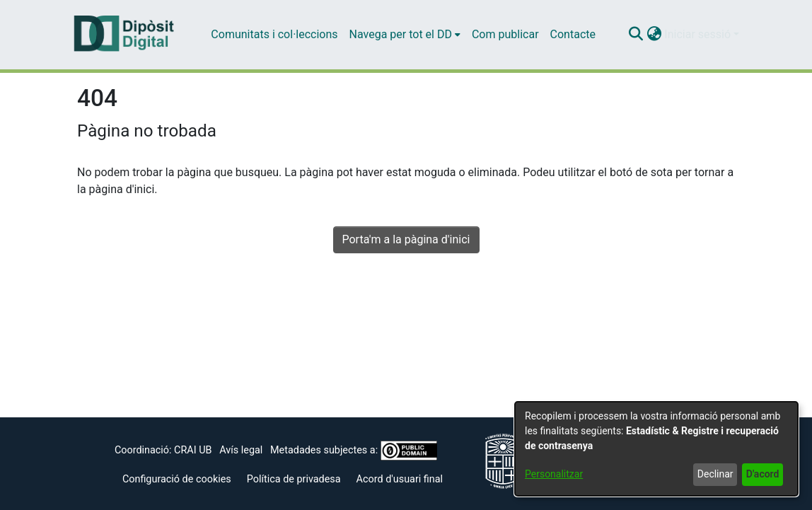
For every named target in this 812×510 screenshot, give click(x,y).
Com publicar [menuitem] (505, 34)
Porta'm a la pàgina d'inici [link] (406, 239)
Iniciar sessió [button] (699, 34)
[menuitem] (405, 35)
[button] (636, 35)
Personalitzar (554, 474)
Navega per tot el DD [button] (401, 34)
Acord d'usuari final (400, 479)
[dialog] (656, 449)
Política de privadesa (294, 479)
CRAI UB (193, 450)
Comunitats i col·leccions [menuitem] (274, 34)
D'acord (763, 474)
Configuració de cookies (177, 479)
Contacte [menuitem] (573, 34)
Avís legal (241, 450)
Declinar (715, 474)
